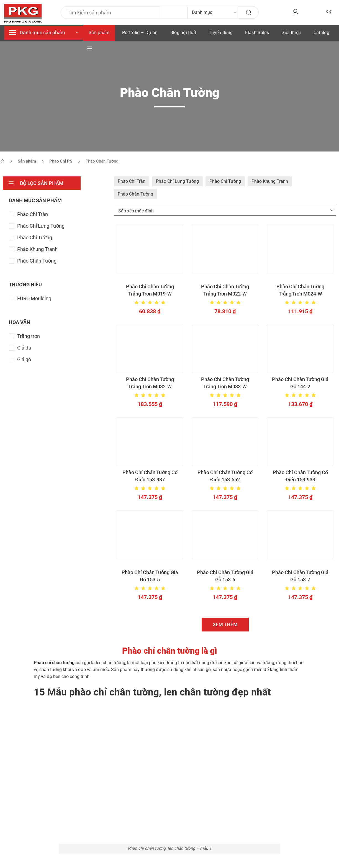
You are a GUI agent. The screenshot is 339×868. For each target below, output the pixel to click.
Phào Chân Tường (135, 194)
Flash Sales (257, 33)
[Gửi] (249, 12)
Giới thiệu (291, 33)
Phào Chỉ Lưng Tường (177, 181)
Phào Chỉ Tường (225, 181)
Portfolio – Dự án (140, 33)
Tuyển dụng (221, 33)
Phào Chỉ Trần (132, 181)
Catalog (321, 33)
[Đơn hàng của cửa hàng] (225, 210)
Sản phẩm (99, 33)
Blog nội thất (183, 33)
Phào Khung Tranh (270, 181)
